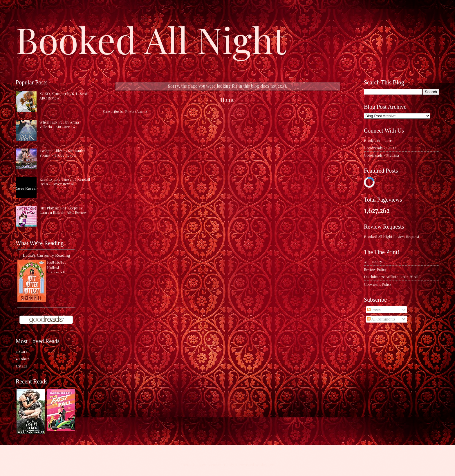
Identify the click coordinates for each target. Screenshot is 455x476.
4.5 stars (23, 358)
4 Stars (21, 351)
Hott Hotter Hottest (57, 265)
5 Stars (21, 366)
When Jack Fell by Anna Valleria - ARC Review (59, 124)
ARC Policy (373, 262)
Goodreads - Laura (380, 148)
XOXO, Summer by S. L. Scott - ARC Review (65, 96)
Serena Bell (58, 272)
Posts (374, 310)
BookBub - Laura (379, 141)
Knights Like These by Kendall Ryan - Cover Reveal (65, 181)
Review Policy (375, 269)
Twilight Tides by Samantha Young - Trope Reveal (62, 153)
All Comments (381, 319)
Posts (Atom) (136, 111)
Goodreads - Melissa (381, 155)
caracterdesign (224, 465)
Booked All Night (151, 39)
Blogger (267, 465)
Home (228, 100)
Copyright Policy (378, 284)
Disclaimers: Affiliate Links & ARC (392, 277)
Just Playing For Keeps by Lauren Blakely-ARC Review (63, 210)
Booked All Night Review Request (392, 237)
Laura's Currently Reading (46, 255)
